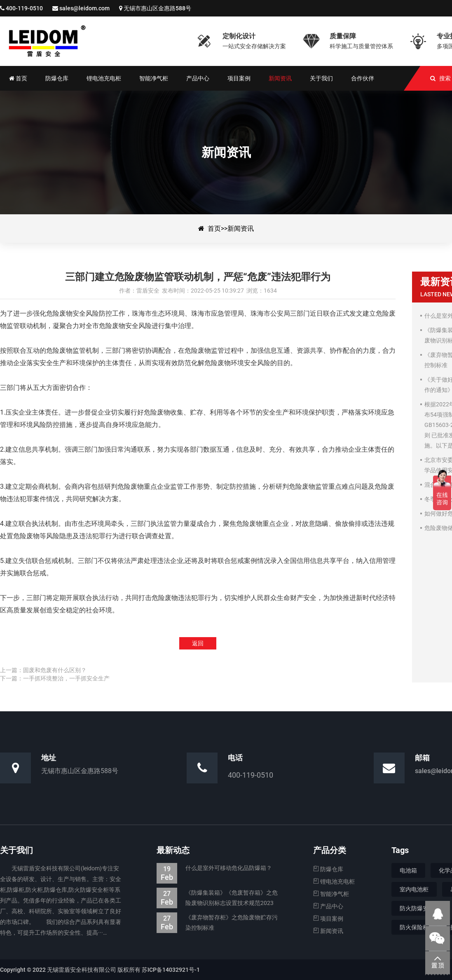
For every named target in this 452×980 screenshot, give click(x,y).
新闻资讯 (241, 229)
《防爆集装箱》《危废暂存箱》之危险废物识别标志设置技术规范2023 (217, 898)
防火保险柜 (414, 927)
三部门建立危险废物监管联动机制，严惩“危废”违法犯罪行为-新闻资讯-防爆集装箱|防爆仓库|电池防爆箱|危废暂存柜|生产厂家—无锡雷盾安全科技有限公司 (93, 41)
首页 (214, 229)
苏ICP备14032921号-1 (171, 970)
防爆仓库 (328, 869)
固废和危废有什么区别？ (55, 670)
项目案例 (328, 919)
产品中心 (328, 906)
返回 (198, 643)
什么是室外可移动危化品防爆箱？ (214, 868)
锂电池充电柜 (334, 882)
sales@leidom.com (84, 8)
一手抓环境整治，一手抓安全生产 (66, 678)
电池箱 (408, 870)
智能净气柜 (331, 894)
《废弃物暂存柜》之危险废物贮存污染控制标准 (217, 923)
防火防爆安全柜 (420, 908)
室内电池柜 (414, 889)
